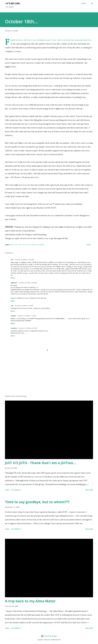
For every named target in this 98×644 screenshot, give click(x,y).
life (16, 245)
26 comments (16, 529)
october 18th (33, 245)
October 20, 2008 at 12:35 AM (24, 260)
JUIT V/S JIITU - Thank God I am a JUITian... (40, 463)
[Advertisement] (49, 379)
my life (25, 245)
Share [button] (89, 245)
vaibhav (42, 245)
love (20, 245)
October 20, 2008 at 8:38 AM (28, 283)
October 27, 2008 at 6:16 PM (28, 328)
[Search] (84, 3)
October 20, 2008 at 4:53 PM (24, 306)
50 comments (16, 490)
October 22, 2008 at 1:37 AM (27, 316)
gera (12, 245)
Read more (89, 490)
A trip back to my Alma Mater (30, 601)
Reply (13, 278)
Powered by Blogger (49, 636)
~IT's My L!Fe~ (13, 3)
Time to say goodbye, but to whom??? (37, 502)
